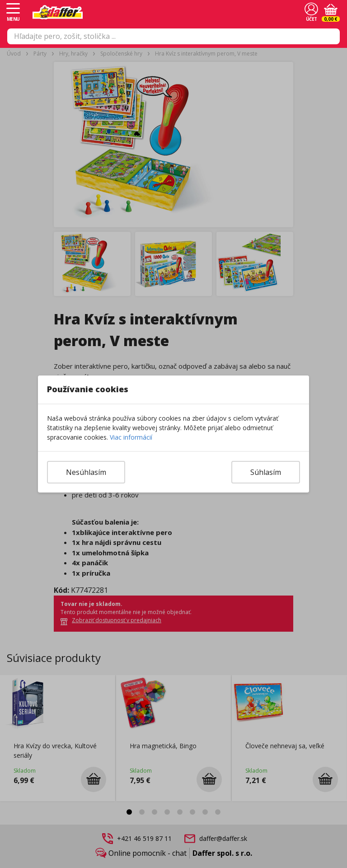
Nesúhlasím (86, 472)
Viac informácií (131, 437)
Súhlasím (266, 472)
